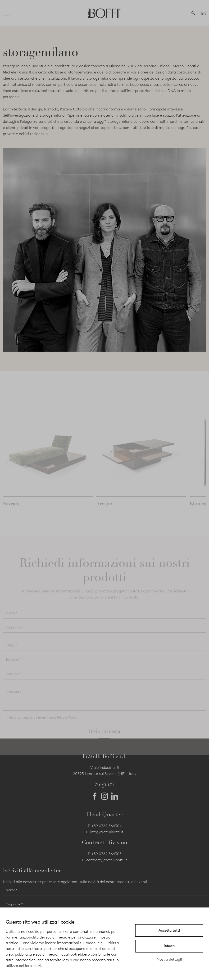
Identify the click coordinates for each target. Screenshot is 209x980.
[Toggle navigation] (10, 13)
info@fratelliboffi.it (107, 832)
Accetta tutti (169, 930)
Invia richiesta (104, 737)
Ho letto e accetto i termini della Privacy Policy (43, 723)
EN (204, 13)
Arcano (104, 509)
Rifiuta (169, 946)
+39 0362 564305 (107, 854)
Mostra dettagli (169, 959)
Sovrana (12, 509)
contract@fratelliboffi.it (107, 860)
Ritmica (198, 509)
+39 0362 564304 (107, 826)
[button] (194, 13)
